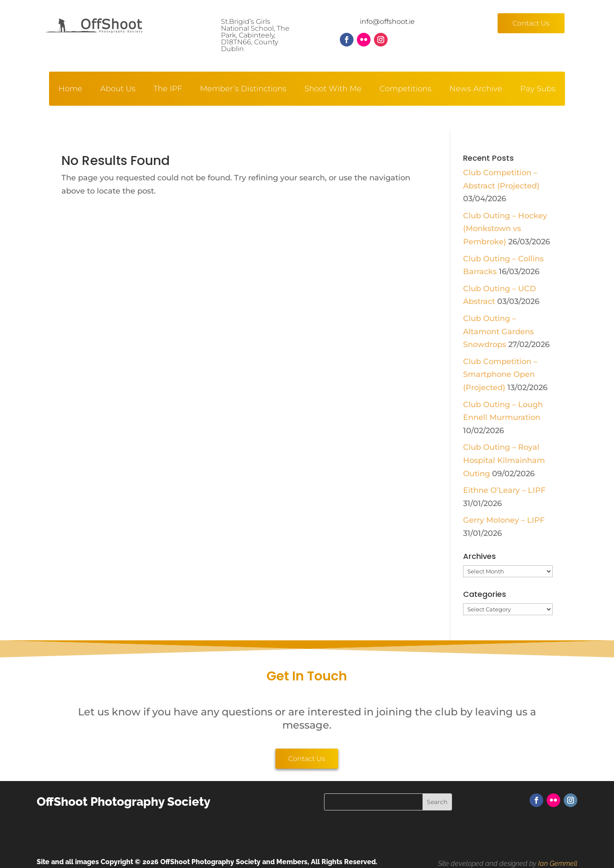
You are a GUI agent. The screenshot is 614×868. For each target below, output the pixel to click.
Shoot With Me (333, 90)
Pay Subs (538, 90)
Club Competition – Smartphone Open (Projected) (500, 375)
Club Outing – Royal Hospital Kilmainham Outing (504, 460)
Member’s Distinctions (243, 90)
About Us (118, 90)
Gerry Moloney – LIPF (504, 520)
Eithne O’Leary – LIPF (504, 490)
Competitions (405, 90)
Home (70, 90)
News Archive (476, 90)
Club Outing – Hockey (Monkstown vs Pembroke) (505, 229)
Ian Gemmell (558, 864)
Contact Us (531, 23)
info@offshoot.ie (387, 22)
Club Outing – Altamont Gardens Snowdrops (498, 331)
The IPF (168, 90)
